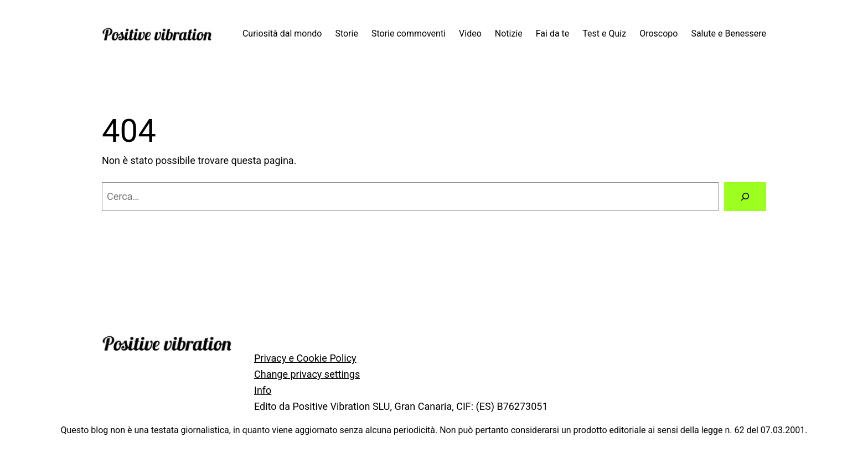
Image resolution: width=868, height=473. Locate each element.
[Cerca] (745, 197)
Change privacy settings (307, 374)
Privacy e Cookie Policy (305, 358)
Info (263, 390)
